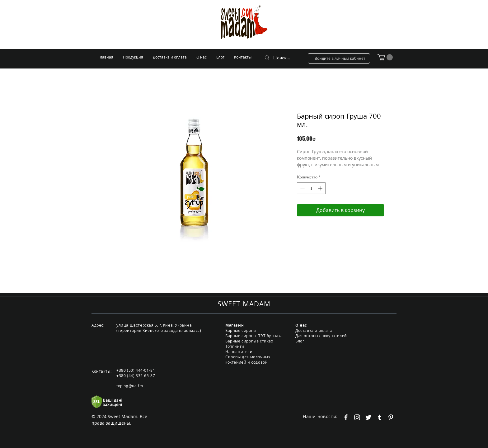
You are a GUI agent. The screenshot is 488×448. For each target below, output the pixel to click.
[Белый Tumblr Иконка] (380, 417)
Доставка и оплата (314, 330)
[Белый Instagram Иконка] (357, 417)
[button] (385, 57)
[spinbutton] (311, 188)
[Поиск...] (282, 58)
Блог (300, 341)
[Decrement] (302, 188)
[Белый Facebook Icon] (346, 417)
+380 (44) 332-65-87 (136, 375)
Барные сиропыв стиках (249, 341)
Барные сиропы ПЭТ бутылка (254, 336)
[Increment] (321, 188)
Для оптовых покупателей (321, 336)
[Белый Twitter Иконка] (368, 417)
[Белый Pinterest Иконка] (391, 417)
